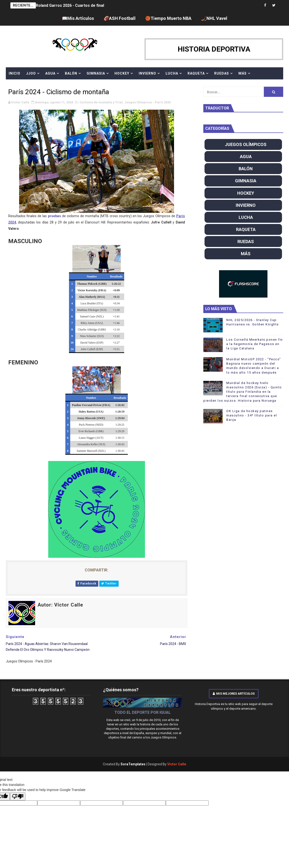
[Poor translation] (18, 796)
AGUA (50, 73)
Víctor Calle (177, 764)
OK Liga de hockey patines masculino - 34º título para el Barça (252, 415)
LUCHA (172, 73)
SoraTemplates (133, 764)
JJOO (31, 73)
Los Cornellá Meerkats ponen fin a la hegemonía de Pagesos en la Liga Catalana (255, 344)
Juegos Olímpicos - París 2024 (148, 102)
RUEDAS (222, 73)
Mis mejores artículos (234, 694)
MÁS (243, 73)
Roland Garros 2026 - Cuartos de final (70, 5)
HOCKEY (122, 73)
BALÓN (71, 73)
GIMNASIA (96, 73)
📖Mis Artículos (78, 18)
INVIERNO (147, 73)
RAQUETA (196, 73)
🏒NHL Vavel (214, 18)
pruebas (54, 216)
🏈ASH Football (120, 18)
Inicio (15, 73)
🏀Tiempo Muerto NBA (168, 18)
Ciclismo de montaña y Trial (101, 102)
